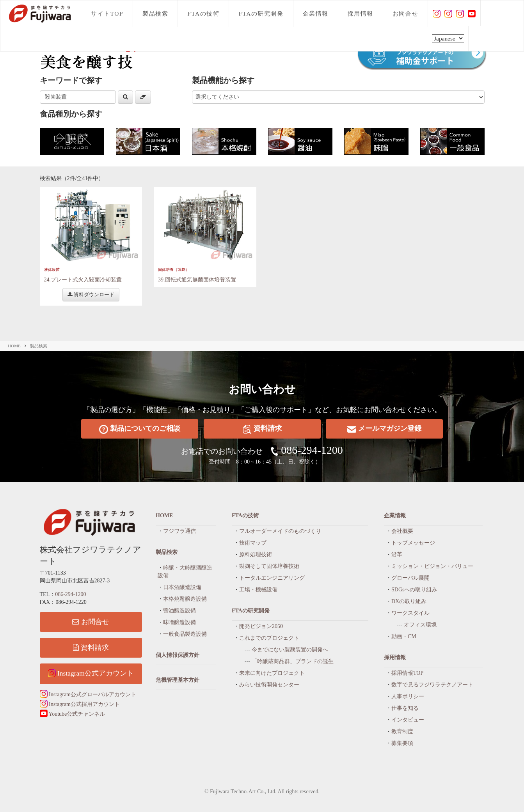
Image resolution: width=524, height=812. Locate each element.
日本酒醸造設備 (182, 587)
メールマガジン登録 (384, 429)
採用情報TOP (407, 673)
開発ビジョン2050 (261, 626)
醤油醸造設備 (179, 611)
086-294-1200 (312, 450)
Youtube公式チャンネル (73, 714)
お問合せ (405, 13)
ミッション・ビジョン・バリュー (432, 566)
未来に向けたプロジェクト (272, 673)
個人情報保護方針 (178, 655)
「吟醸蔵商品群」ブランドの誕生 (293, 661)
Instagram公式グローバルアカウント (88, 694)
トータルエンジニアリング (272, 578)
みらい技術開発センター (269, 685)
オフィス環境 (420, 625)
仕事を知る (405, 708)
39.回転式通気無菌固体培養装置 (197, 280)
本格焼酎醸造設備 (185, 599)
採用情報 (361, 13)
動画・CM (404, 636)
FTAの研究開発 (261, 13)
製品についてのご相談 (140, 429)
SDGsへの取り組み (414, 590)
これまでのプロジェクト (269, 638)
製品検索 (155, 13)
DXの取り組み (409, 601)
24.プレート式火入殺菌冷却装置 (83, 280)
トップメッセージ (413, 543)
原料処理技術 (256, 555)
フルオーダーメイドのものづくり (280, 531)
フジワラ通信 (179, 531)
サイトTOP (107, 13)
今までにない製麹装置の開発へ (290, 650)
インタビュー (408, 720)
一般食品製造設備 (185, 634)
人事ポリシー (408, 696)
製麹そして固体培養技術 (269, 566)
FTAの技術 (203, 13)
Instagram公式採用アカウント (80, 704)
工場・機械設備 (258, 590)
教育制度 (402, 732)
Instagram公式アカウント (91, 673)
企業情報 (316, 13)
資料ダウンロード (91, 295)
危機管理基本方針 (178, 680)
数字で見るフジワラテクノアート (432, 685)
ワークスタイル (410, 613)
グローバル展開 (410, 578)
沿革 (397, 555)
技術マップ (253, 543)
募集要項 (402, 743)
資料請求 (262, 429)
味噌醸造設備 (179, 622)
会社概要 (402, 531)
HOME (14, 346)
